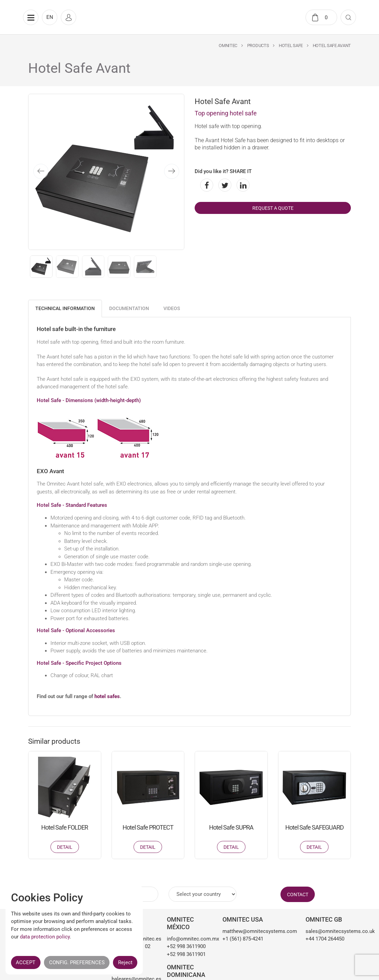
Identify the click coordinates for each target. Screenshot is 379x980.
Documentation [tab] (129, 308)
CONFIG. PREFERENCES (77, 962)
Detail (65, 847)
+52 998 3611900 (186, 946)
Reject (125, 962)
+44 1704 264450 (325, 939)
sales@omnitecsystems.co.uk (328, 931)
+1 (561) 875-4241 (243, 939)
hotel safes (107, 696)
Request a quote (273, 208)
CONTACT (298, 894)
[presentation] (41, 171)
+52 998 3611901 (186, 954)
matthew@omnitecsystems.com (259, 931)
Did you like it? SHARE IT (223, 171)
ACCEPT (26, 962)
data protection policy (45, 937)
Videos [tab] (172, 308)
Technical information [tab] (65, 308)
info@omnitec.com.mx (189, 939)
